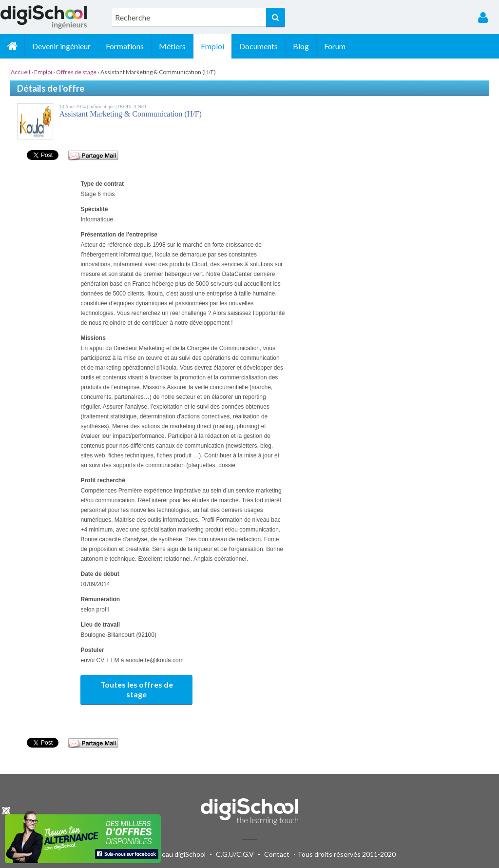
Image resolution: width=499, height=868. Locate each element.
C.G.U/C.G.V (235, 854)
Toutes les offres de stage (137, 689)
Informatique (103, 107)
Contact (277, 854)
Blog (301, 46)
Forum (335, 46)
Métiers (172, 46)
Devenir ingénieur (61, 46)
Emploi (212, 46)
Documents (259, 46)
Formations (125, 46)
